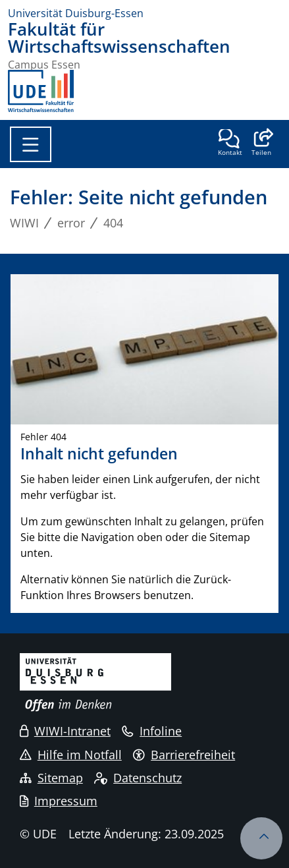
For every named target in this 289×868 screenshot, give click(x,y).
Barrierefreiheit (184, 755)
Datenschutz (138, 778)
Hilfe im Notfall (71, 755)
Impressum (59, 801)
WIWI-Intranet (65, 731)
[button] (261, 144)
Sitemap (51, 778)
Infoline (152, 731)
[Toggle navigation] (31, 144)
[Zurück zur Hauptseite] (41, 91)
